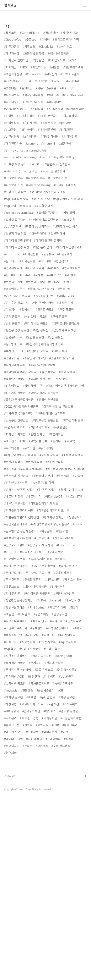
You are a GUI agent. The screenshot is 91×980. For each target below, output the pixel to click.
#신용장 (28, 725)
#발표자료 (32, 732)
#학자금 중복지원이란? (18, 413)
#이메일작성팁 (50, 136)
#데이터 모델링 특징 (17, 247)
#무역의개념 (46, 448)
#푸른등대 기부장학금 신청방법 (65, 469)
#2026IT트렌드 (39, 81)
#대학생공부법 (47, 130)
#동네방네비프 (13, 344)
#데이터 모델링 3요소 (69, 247)
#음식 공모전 (12, 316)
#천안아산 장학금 (38, 351)
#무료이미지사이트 (32, 704)
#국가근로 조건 (68, 566)
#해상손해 (46, 531)
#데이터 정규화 (35, 268)
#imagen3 (48, 143)
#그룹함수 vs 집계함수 (57, 164)
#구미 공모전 (59, 316)
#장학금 (28, 746)
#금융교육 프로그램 (64, 330)
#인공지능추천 (13, 268)
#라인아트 (49, 676)
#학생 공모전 (67, 697)
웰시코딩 (10, 5)
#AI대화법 (37, 109)
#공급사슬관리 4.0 (16, 524)
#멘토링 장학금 (69, 711)
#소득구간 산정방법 (16, 420)
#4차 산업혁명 (67, 635)
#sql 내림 (10, 206)
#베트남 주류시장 (15, 503)
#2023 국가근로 (44, 296)
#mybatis (11, 690)
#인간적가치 (62, 261)
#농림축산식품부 (67, 670)
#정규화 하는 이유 (15, 233)
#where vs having (38, 185)
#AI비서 (78, 628)
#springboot (63, 656)
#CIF (61, 690)
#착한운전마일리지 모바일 (53, 510)
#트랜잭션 (53, 704)
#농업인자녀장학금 (16, 483)
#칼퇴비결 (26, 88)
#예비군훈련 (50, 732)
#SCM (64, 732)
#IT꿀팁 (9, 614)
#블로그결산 (12, 725)
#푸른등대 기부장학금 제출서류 (23, 469)
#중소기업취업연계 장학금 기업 (65, 386)
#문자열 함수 (47, 697)
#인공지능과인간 (64, 593)
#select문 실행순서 (53, 171)
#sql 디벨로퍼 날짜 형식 (68, 199)
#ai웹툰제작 (48, 123)
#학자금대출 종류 (72, 420)
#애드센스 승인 (29, 718)
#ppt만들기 (66, 676)
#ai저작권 (54, 282)
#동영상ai (48, 254)
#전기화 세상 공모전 (36, 323)
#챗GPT (69, 282)
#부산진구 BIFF (14, 351)
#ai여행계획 (30, 136)
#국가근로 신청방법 (44, 566)
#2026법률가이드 (15, 81)
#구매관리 (10, 718)
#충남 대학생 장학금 (62, 358)
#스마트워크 (70, 704)
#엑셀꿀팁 (38, 60)
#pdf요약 (65, 123)
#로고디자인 (12, 746)
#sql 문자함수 (47, 642)
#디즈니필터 (12, 102)
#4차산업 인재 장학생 (42, 365)
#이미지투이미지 (73, 95)
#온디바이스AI (13, 275)
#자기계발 (10, 67)
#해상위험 (62, 531)
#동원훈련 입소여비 (16, 303)
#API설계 (53, 268)
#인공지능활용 (71, 268)
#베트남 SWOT (53, 496)
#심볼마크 (70, 739)
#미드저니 (10, 309)
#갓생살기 (26, 309)
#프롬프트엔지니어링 (66, 39)
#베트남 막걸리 (14, 496)
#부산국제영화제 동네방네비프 (44, 344)
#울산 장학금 (48, 372)
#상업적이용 (41, 614)
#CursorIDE (33, 74)
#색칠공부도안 (13, 635)
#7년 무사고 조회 (15, 427)
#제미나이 (45, 261)
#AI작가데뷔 (54, 102)
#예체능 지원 (37, 379)
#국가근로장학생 (41, 656)
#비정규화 (10, 642)
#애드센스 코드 (14, 732)
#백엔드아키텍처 (73, 67)
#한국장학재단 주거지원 (19, 490)
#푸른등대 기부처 (42, 476)
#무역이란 (29, 448)
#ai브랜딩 (10, 130)
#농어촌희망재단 (63, 683)
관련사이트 (10, 867)
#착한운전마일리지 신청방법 (22, 517)
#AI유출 (54, 67)
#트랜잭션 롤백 (36, 282)
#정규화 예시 (57, 233)
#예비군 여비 (65, 303)
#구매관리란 (12, 579)
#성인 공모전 (12, 323)
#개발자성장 (12, 53)
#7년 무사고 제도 (39, 427)
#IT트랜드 (24, 614)
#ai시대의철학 (26, 116)
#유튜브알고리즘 (14, 607)
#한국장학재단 (31, 711)
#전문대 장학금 (54, 663)
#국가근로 (56, 621)
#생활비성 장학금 (58, 53)
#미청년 (45, 39)
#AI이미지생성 (34, 275)
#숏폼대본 (10, 88)
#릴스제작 (10, 261)
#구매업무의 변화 (15, 559)
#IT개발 (31, 697)
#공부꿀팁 (37, 628)
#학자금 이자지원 (15, 434)
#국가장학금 (50, 718)
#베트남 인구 (39, 621)
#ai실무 (9, 116)
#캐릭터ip (71, 275)
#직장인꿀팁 (28, 642)
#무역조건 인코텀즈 (32, 552)
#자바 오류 (32, 635)
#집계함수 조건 (14, 185)
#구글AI (9, 628)
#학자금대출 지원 (15, 365)
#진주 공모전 (66, 309)
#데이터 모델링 (14, 739)
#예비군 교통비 (66, 296)
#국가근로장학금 (39, 683)
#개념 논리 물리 (42, 247)
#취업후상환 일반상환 (45, 420)
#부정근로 (64, 289)
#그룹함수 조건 (58, 178)
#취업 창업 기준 (32, 386)
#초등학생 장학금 (72, 455)
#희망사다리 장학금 (35, 587)
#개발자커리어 (57, 607)
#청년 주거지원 (46, 490)
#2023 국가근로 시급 (17, 296)
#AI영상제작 (65, 254)
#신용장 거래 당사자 (41, 545)
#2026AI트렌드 (70, 74)
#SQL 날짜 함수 (58, 379)
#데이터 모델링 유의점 (48, 240)
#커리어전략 (69, 136)
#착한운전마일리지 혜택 (19, 510)
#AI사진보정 (28, 261)
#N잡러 (74, 607)
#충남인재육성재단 (34, 358)
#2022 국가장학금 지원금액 (21, 406)
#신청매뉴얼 (12, 386)
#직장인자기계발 (71, 718)
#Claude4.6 (46, 46)
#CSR (72, 60)
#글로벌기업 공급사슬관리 (20, 531)
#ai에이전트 (64, 46)
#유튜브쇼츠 (12, 587)
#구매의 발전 (56, 552)
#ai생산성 (65, 143)
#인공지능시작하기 (16, 109)
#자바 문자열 (12, 593)
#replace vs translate (19, 213)
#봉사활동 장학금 (15, 663)
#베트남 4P (33, 496)
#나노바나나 (50, 33)
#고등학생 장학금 (33, 53)
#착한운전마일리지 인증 (44, 503)
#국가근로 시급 (41, 573)
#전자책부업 (58, 587)
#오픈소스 (42, 746)
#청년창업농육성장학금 (18, 600)
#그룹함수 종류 (14, 178)
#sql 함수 (10, 649)
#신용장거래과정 (63, 538)
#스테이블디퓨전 (14, 289)
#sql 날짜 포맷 (41, 199)
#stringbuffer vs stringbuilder (25, 157)
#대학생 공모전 (14, 697)
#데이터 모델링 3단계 (17, 240)
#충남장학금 (12, 358)
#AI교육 (41, 600)
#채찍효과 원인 (73, 579)
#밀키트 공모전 (45, 309)
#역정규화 (48, 635)
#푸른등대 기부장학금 (70, 476)
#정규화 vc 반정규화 (37, 226)
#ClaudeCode (75, 109)
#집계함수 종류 (36, 178)
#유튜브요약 (54, 275)
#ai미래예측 (27, 130)
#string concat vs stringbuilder (26, 150)
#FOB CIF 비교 (66, 545)
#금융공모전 (60, 614)
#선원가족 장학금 (15, 393)
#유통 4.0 (61, 559)
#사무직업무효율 (46, 88)
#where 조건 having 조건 (21, 171)
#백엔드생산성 (13, 74)
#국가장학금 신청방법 (18, 670)
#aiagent (32, 143)
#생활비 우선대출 (48, 400)
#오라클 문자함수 (48, 213)
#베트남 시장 (72, 600)
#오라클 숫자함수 (30, 649)
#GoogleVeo (13, 39)
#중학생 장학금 (49, 455)
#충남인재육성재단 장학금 (20, 372)
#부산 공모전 (55, 337)
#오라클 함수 (52, 649)
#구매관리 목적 (63, 573)
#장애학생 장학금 (53, 517)
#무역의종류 (12, 448)
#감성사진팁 (30, 123)
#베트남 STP (74, 496)
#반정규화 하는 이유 (65, 226)
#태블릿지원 (56, 434)
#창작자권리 (67, 130)
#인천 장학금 (37, 434)
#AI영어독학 (67, 88)
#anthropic (12, 254)
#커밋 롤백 (68, 213)
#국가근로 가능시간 (16, 573)
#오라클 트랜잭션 (15, 220)
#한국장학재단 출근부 (41, 289)
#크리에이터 (53, 739)
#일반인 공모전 (35, 337)
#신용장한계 (42, 538)
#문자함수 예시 (44, 206)
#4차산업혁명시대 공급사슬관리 (50, 524)
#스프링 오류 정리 (15, 164)
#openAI (55, 600)
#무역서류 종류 (38, 441)
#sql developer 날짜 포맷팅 (47, 192)
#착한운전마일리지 (16, 656)
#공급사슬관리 (45, 690)
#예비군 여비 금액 (43, 303)
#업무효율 (29, 46)
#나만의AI (73, 81)
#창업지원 (42, 725)
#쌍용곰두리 (75, 517)
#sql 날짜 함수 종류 (16, 199)
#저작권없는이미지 (58, 628)
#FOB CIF (10, 552)
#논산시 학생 (34, 462)
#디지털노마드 (56, 60)
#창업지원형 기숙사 (71, 490)
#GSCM (78, 524)
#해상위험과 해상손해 (18, 538)
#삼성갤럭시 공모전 (36, 316)
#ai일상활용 (12, 136)
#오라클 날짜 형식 (65, 185)
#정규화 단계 (38, 233)
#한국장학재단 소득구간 (50, 413)
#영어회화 (10, 753)
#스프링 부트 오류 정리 (63, 157)
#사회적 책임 (34, 739)
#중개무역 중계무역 (63, 441)
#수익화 (22, 628)
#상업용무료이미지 (16, 621)
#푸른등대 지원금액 (16, 476)
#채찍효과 (50, 711)
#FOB (55, 725)
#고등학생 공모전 (15, 683)
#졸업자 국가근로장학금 (19, 400)
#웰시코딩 (10, 33)
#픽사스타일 (69, 116)
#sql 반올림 (60, 427)
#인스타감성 (73, 621)
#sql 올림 (25, 206)
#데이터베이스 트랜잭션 (44, 220)
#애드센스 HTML (15, 441)
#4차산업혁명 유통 (40, 559)
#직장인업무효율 (33, 95)
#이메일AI (53, 95)
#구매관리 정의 (32, 579)
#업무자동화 (12, 46)
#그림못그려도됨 (33, 102)
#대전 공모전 (40, 330)
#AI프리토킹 (12, 95)
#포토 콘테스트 (44, 670)
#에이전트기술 (13, 143)
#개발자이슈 (39, 67)
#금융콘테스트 (13, 337)
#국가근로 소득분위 (16, 566)
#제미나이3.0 (69, 33)
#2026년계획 (55, 109)
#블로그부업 (70, 725)
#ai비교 (34, 164)
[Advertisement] (45, 809)
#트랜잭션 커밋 (14, 282)
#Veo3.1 (57, 81)
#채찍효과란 (52, 579)
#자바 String (36, 607)
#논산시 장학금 (14, 462)
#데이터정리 (59, 351)
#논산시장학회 (54, 462)
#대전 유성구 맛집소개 (66, 323)
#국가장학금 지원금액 (37, 593)
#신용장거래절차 (14, 545)
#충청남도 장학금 (15, 379)
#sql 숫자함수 (68, 642)
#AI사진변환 (31, 254)
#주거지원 (35, 663)
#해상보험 (10, 704)
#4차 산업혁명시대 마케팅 (20, 455)
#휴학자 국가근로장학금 (44, 393)
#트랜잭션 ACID (14, 676)
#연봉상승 (27, 690)
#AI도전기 (51, 74)
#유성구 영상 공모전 (17, 330)
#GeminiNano (30, 33)
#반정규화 (34, 676)
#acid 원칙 (68, 220)
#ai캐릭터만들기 (48, 116)
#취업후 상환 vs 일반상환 (57, 406)
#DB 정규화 (12, 711)
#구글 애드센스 (61, 746)
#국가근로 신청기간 (16, 60)
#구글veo (31, 39)
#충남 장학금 (67, 372)
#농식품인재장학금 (42, 483)
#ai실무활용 (12, 123)
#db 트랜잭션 (13, 226)
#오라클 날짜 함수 (15, 192)
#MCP (24, 67)
